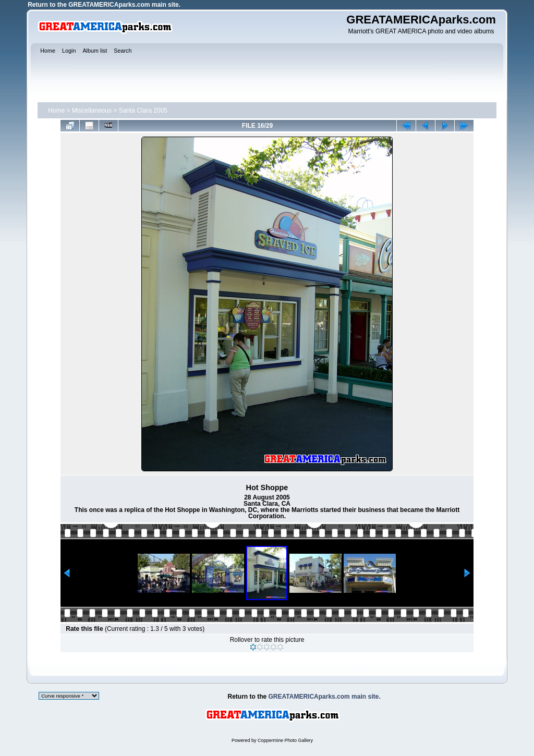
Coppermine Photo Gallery (285, 740)
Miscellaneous (92, 111)
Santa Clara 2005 (143, 111)
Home (56, 111)
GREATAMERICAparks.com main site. (124, 5)
